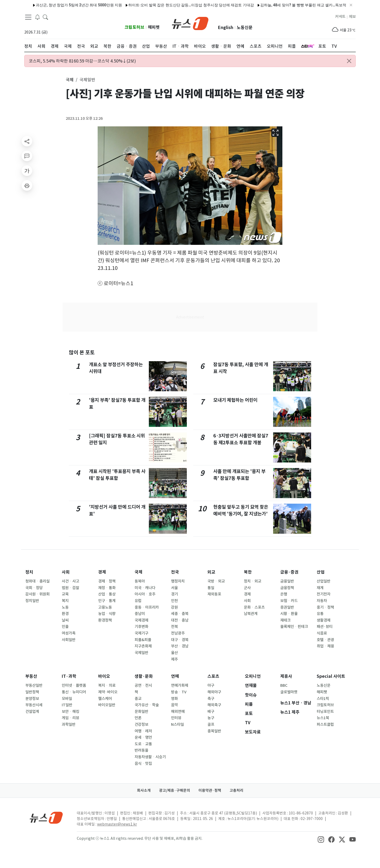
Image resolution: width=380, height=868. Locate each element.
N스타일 (177, 724)
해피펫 (154, 27)
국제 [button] (70, 80)
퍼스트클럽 (325, 724)
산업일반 (324, 581)
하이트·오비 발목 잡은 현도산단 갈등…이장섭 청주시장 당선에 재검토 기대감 (172, 5)
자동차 (322, 601)
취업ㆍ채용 (325, 646)
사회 (66, 572)
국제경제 (141, 620)
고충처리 (236, 790)
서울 (174, 588)
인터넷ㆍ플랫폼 (74, 685)
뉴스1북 (323, 718)
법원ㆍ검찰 (70, 588)
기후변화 (141, 627)
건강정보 (141, 724)
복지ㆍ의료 (107, 685)
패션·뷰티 (325, 627)
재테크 (285, 620)
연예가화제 (180, 685)
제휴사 (286, 676)
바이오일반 (107, 705)
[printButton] (27, 185)
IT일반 (67, 705)
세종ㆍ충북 (180, 614)
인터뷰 (176, 718)
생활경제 (324, 620)
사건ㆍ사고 (70, 581)
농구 (211, 718)
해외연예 (178, 712)
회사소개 (144, 790)
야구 (211, 685)
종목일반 (214, 731)
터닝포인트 (325, 712)
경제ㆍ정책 (107, 581)
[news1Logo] (46, 817)
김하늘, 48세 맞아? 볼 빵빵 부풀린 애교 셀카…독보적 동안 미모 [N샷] (297, 5)
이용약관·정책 (210, 790)
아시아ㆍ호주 (145, 594)
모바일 (67, 699)
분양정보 (32, 699)
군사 (247, 588)
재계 (320, 588)
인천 (174, 601)
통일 (211, 588)
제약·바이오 (108, 692)
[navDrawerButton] (28, 17)
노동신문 (245, 28)
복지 (65, 601)
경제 (102, 572)
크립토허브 (134, 27)
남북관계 (251, 614)
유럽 (138, 601)
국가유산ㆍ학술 (147, 705)
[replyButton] (27, 156)
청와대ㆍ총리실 (37, 581)
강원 (174, 607)
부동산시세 (34, 705)
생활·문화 (144, 676)
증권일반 (287, 607)
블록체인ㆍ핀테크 (294, 627)
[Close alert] (349, 61)
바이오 (104, 676)
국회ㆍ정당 (34, 588)
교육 (65, 594)
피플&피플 (143, 640)
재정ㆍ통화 (107, 588)
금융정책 (287, 588)
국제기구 (141, 633)
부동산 (31, 676)
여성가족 (69, 633)
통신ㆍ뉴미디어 (74, 692)
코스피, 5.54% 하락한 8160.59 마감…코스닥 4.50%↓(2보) (82, 61)
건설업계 (32, 712)
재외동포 (214, 594)
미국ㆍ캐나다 (145, 588)
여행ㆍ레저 (143, 731)
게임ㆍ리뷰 (70, 718)
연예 (175, 676)
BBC (284, 685)
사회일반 (69, 640)
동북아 (140, 581)
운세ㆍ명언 (143, 737)
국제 (139, 572)
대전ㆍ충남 (180, 620)
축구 (211, 699)
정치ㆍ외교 (253, 581)
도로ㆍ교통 (143, 744)
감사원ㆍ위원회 (37, 594)
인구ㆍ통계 (107, 601)
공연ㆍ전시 (143, 685)
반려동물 (141, 750)
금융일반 (287, 581)
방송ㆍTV (179, 692)
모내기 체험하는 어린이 (235, 400)
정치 (29, 572)
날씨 (65, 620)
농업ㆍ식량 (107, 614)
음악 (174, 705)
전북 (174, 627)
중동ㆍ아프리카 (147, 607)
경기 (174, 594)
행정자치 (178, 581)
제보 (352, 17)
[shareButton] (27, 141)
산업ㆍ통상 (107, 594)
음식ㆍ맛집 (143, 764)
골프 (211, 724)
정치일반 (32, 601)
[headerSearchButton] (45, 17)
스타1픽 (323, 699)
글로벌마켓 (289, 692)
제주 (174, 659)
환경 (65, 614)
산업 (321, 572)
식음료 (322, 633)
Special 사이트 (331, 676)
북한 (248, 572)
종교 (138, 699)
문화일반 (141, 712)
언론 (138, 718)
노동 (65, 607)
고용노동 (105, 607)
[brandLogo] (190, 23)
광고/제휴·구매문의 (175, 790)
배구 (211, 712)
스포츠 (213, 676)
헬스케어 (105, 699)
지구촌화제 (143, 646)
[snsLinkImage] (321, 839)
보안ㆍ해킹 (70, 712)
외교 (211, 572)
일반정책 (32, 692)
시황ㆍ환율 (289, 614)
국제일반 (141, 653)
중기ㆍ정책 (325, 607)
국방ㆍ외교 (216, 581)
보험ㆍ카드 (289, 601)
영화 (174, 699)
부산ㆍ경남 (180, 646)
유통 (320, 614)
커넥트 (340, 17)
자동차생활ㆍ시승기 (150, 757)
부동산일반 (34, 685)
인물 (65, 627)
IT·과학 (69, 676)
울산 (174, 653)
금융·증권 (289, 572)
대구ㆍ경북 (180, 640)
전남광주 (178, 633)
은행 (284, 594)
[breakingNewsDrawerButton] (37, 17)
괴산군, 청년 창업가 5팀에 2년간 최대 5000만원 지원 (60, 5)
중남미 (140, 614)
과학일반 (69, 724)
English (226, 28)
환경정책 (105, 620)
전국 (175, 572)
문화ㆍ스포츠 (254, 607)
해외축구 (214, 705)
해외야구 (214, 692)
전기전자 (324, 594)
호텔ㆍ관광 (325, 640)
